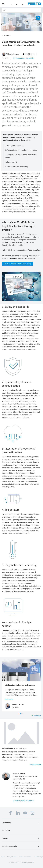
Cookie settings (38, 857)
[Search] (22, 10)
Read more (9, 699)
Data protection (12, 857)
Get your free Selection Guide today (17, 264)
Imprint (3, 857)
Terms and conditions (25, 857)
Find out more (36, 764)
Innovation (7, 35)
